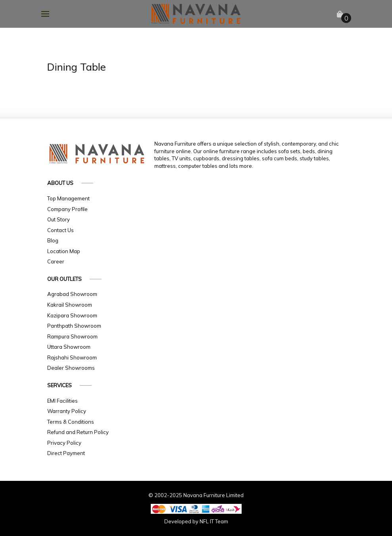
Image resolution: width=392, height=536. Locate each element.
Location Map (64, 251)
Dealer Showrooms (71, 368)
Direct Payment (66, 453)
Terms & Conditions (71, 422)
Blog (53, 240)
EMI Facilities (62, 401)
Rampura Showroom (72, 336)
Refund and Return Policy (78, 432)
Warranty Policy (67, 411)
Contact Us (61, 230)
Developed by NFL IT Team (196, 521)
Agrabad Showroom (72, 294)
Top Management (68, 198)
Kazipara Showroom (72, 315)
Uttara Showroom (69, 347)
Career (56, 261)
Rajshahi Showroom (72, 357)
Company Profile (67, 209)
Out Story (59, 219)
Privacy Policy (64, 443)
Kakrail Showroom (70, 305)
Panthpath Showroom (74, 326)
